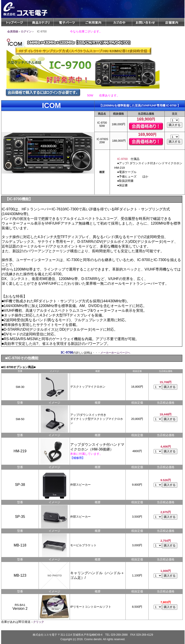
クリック (39, 622)
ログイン (26, 32)
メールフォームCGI (145, 22)
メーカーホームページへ (115, 353)
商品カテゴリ (40, 22)
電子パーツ (67, 22)
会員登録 (13, 32)
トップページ (14, 22)
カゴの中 (119, 22)
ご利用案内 (93, 22)
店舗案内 (171, 22)
